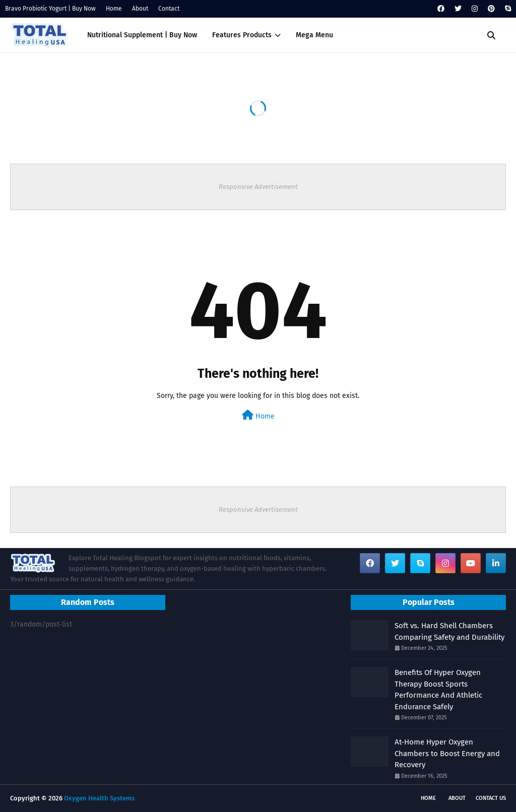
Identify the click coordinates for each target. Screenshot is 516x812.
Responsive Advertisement (258, 187)
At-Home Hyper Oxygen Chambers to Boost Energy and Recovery (447, 753)
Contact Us (491, 798)
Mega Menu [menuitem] (314, 35)
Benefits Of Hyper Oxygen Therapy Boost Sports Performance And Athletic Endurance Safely (438, 690)
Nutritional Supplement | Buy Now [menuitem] (142, 35)
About (140, 9)
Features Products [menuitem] (242, 35)
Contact (169, 9)
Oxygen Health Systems (99, 798)
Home (114, 9)
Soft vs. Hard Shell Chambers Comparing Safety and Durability (449, 631)
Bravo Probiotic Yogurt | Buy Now (50, 9)
